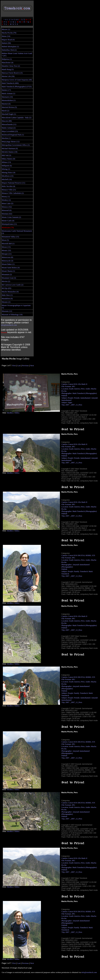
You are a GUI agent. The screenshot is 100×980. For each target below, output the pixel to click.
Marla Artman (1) (8, 93)
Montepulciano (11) (9, 224)
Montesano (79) (8, 227)
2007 (67, 405)
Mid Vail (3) (6, 155)
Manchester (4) (7, 63)
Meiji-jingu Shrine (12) (11, 142)
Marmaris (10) (7, 97)
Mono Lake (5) (7, 203)
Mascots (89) (7, 121)
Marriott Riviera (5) (9, 107)
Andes (88, 389)
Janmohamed (85, 398)
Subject (64, 398)
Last (19, 365)
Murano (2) (6, 302)
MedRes (10, 413)
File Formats (66, 386)
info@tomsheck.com (9, 325)
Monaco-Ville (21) (9, 190)
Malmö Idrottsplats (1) (10, 46)
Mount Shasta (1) (8, 271)
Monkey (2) (6, 200)
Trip (63, 405)
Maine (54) (6, 36)
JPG (73, 386)
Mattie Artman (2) (9, 128)
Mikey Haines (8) (8, 159)
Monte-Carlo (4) (8, 221)
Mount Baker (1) (8, 264)
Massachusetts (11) (9, 124)
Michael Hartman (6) (10, 148)
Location (65, 389)
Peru (83, 389)
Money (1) (6, 197)
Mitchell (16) (7, 179)
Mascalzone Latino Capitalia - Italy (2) (17, 117)
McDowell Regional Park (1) (13, 135)
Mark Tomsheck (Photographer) (85, 393)
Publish (64, 396)
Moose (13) (6, 247)
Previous (25, 365)
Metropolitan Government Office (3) (16, 145)
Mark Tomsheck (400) (10, 83)
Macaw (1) (6, 29)
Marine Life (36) (8, 76)
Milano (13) (6, 162)
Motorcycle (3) (7, 261)
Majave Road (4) (8, 40)
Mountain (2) (7, 274)
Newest (4, 332)
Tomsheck (84, 571)
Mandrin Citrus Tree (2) (11, 66)
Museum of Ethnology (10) (12, 315)
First (14, 365)
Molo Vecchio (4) (8, 186)
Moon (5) (5, 240)
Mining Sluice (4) (8, 172)
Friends (77, 398)
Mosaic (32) (6, 250)
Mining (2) (6, 169)
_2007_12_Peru (76, 405)
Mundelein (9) (7, 298)
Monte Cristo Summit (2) (11, 217)
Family (77, 571)
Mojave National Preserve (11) (13, 183)
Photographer (67, 393)
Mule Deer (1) (7, 295)
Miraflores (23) (8, 176)
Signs (70, 402)
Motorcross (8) (7, 257)
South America (75, 389)
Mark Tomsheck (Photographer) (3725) (17, 87)
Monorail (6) (7, 210)
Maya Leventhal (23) (10, 131)
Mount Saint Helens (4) (11, 268)
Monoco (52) (7, 207)
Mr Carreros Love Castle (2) (13, 285)
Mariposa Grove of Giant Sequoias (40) (17, 80)
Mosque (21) (7, 254)
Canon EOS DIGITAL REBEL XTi (82, 555)
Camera (64, 384)
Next (32, 365)
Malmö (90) (6, 43)
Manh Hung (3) (8, 69)
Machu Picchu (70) (9, 33)
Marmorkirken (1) (9, 100)
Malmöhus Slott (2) (9, 50)
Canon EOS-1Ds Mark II (78, 384)
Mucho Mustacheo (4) (10, 292)
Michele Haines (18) (10, 152)
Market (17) (6, 90)
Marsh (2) (5, 111)
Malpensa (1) (7, 59)
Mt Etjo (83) (6, 288)
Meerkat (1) (6, 138)
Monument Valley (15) (10, 237)
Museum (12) (7, 311)
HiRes (17, 413)
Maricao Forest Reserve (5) (12, 73)
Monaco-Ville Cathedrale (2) (13, 193)
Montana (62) (7, 214)
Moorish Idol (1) (8, 243)
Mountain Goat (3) (9, 278)
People (70, 398)
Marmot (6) (6, 104)
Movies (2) (6, 281)
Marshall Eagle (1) (9, 114)
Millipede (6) (7, 166)
